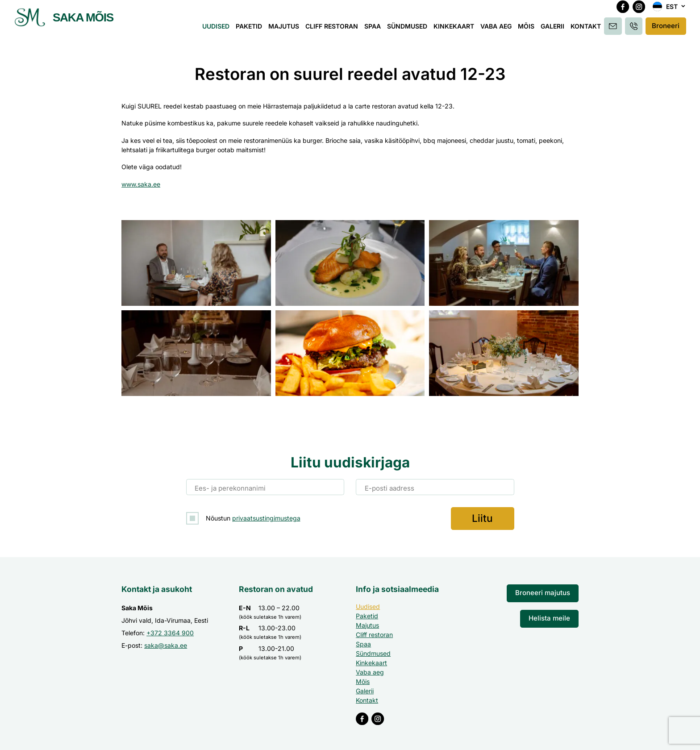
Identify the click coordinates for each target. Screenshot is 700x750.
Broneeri (666, 30)
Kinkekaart (456, 30)
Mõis (529, 30)
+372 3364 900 (170, 631)
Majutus (286, 30)
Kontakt (588, 30)
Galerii (555, 30)
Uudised (219, 30)
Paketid (252, 30)
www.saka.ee (141, 184)
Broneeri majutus (546, 591)
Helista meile (551, 615)
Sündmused (410, 30)
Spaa (375, 30)
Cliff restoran (334, 30)
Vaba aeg (499, 30)
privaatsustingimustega (266, 517)
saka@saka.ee (166, 644)
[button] (669, 12)
